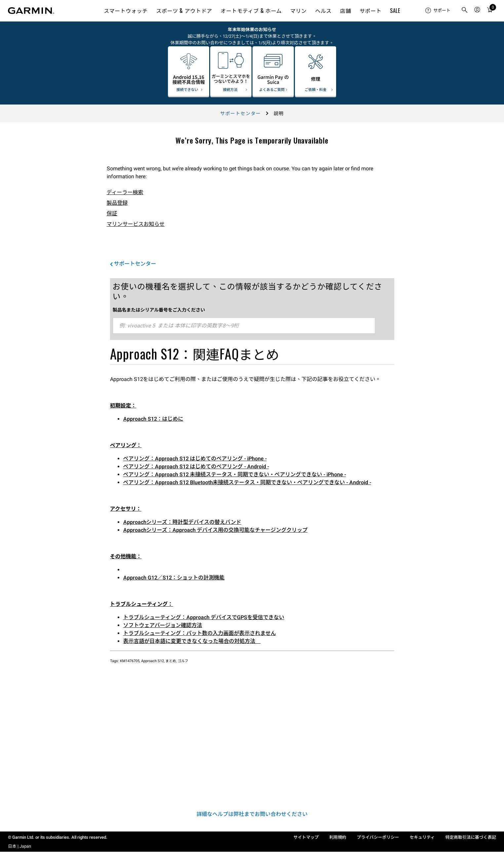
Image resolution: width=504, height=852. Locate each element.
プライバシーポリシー (378, 837)
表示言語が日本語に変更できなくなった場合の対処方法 (192, 641)
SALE (395, 11)
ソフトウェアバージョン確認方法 (163, 625)
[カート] (490, 11)
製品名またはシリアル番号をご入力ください (159, 310)
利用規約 (338, 837)
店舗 (346, 11)
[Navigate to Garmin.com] (31, 11)
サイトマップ (306, 837)
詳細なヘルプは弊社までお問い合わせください (252, 814)
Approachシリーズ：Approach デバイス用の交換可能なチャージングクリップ (215, 530)
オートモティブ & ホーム (251, 11)
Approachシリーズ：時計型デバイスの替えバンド (182, 522)
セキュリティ (422, 837)
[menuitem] (438, 11)
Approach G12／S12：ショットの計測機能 (174, 578)
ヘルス (324, 11)
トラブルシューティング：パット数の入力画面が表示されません (200, 633)
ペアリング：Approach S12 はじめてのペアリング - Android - (196, 467)
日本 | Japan (19, 846)
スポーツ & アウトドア (184, 11)
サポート (371, 11)
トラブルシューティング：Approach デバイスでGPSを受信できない (204, 617)
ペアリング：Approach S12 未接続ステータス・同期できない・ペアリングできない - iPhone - (235, 474)
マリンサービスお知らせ (136, 224)
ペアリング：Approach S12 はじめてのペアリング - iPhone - (195, 459)
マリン (298, 11)
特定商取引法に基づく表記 (471, 837)
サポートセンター (240, 113)
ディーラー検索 (125, 192)
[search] (465, 11)
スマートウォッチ (126, 11)
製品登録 (117, 203)
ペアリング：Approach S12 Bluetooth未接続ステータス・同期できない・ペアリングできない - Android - (247, 482)
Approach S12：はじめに (153, 419)
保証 (112, 213)
